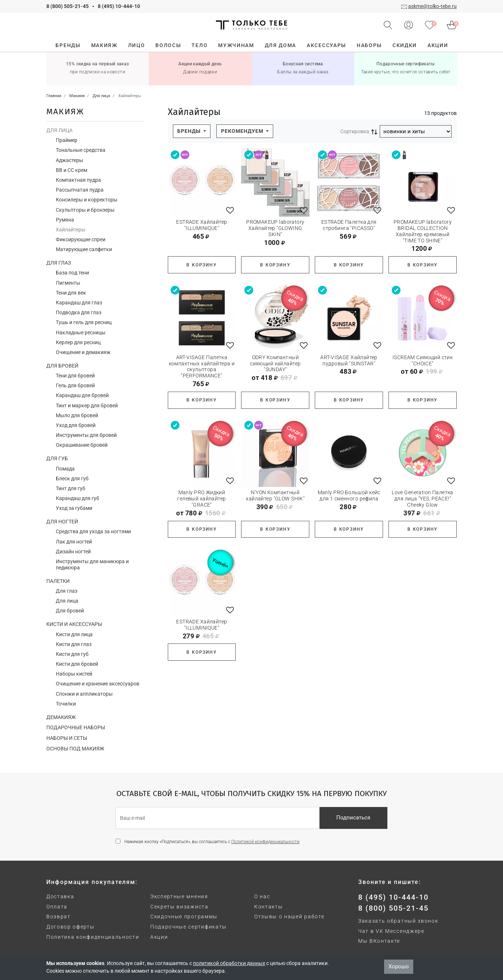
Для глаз (59, 263)
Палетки (58, 581)
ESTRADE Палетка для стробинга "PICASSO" (349, 225)
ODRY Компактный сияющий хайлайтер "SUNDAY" (275, 364)
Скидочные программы (184, 916)
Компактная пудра (78, 180)
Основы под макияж (75, 749)
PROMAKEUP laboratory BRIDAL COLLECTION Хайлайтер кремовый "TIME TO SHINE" (423, 231)
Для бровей (62, 366)
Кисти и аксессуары (74, 624)
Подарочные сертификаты (189, 927)
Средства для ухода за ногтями (93, 531)
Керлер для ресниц (78, 342)
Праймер (67, 140)
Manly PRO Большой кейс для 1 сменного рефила (349, 495)
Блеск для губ (72, 479)
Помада (65, 469)
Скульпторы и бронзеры (85, 210)
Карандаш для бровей (82, 395)
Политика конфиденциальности (93, 937)
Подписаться (353, 818)
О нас (262, 896)
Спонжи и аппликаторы (84, 694)
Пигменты (68, 283)
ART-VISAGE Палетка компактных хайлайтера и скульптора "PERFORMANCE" (202, 366)
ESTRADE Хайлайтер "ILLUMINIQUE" (202, 225)
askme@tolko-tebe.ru (432, 6)
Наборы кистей (74, 674)
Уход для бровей (76, 425)
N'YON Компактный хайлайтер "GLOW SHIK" (275, 495)
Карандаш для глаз (79, 303)
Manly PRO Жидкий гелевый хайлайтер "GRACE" (202, 499)
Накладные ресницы (81, 333)
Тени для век (71, 293)
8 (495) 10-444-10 (119, 6)
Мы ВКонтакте (379, 941)
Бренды (190, 131)
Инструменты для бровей (86, 435)
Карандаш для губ (78, 498)
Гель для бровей (75, 385)
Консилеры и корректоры (87, 200)
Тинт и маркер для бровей (87, 406)
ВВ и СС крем (71, 170)
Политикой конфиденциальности (265, 842)
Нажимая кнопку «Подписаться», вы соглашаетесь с (212, 842)
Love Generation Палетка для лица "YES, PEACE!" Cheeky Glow (423, 499)
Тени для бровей (75, 376)
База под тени (72, 273)
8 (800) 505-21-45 (67, 6)
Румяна (65, 220)
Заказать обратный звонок (398, 921)
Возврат (59, 916)
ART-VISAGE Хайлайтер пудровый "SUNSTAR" (349, 360)
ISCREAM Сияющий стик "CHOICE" (423, 360)
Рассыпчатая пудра (80, 190)
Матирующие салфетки (84, 249)
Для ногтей (62, 522)
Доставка (60, 896)
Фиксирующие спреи (81, 239)
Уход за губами (74, 508)
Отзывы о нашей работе (289, 916)
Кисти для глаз (74, 644)
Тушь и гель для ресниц (84, 322)
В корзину (202, 265)
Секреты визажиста (179, 907)
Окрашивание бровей (82, 445)
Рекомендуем (243, 131)
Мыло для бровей (77, 415)
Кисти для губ (72, 654)
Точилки (66, 704)
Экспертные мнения (179, 896)
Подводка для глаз (79, 312)
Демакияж (61, 717)
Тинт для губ (71, 488)
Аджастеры (69, 160)
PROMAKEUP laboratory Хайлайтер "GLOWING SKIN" (275, 228)
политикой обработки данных (229, 963)
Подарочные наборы (76, 727)
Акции (159, 937)
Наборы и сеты (67, 738)
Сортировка (355, 131)
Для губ (57, 458)
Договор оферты (71, 927)
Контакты (268, 907)
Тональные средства (81, 150)
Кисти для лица (74, 634)
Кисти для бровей (77, 664)
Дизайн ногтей (73, 552)
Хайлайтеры (71, 230)
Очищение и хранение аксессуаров (98, 684)
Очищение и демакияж (83, 352)
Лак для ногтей (74, 542)
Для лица (59, 130)
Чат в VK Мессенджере (391, 931)
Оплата (57, 907)
